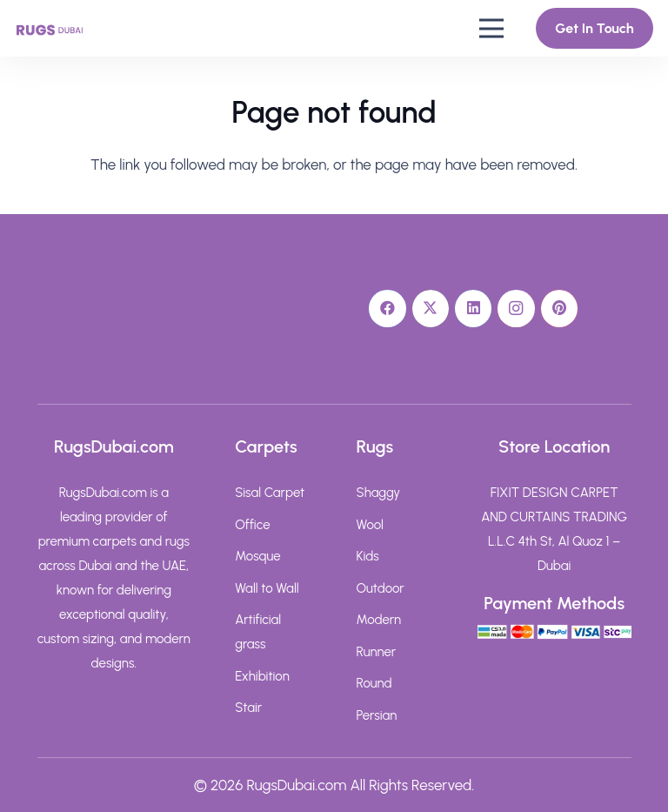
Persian (377, 715)
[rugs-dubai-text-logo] (50, 29)
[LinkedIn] (474, 309)
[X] (431, 309)
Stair (248, 708)
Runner (377, 652)
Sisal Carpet (270, 493)
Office (252, 525)
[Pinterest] (560, 309)
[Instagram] (516, 309)
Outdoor (381, 588)
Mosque (257, 556)
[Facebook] (387, 309)
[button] (491, 29)
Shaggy (379, 493)
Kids (368, 556)
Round (374, 683)
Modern (379, 620)
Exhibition (262, 676)
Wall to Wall (267, 588)
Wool (370, 525)
